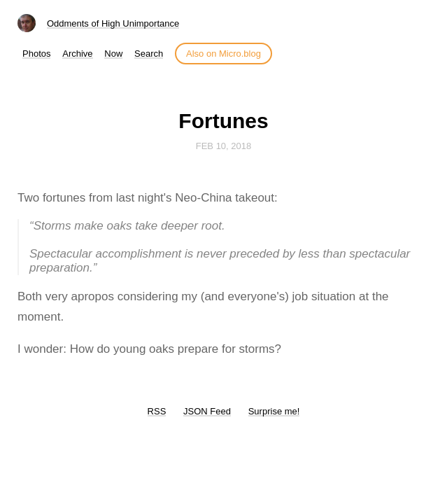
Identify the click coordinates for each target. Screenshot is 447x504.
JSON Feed (207, 411)
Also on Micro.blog (223, 54)
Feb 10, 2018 (224, 146)
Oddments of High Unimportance (113, 23)
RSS (157, 411)
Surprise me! (274, 411)
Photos (36, 54)
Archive (77, 54)
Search (149, 54)
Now (113, 54)
